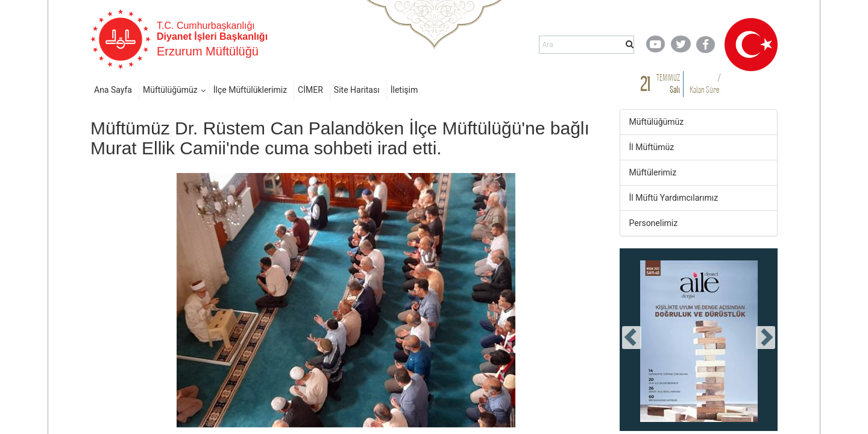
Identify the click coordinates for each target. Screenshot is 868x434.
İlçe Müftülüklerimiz (250, 90)
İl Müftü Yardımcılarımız (674, 198)
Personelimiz (654, 223)
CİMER (310, 90)
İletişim (404, 90)
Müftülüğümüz (170, 90)
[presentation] (632, 338)
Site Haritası (357, 90)
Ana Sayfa (113, 90)
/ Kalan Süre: (705, 83)
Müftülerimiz (653, 172)
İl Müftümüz (652, 147)
